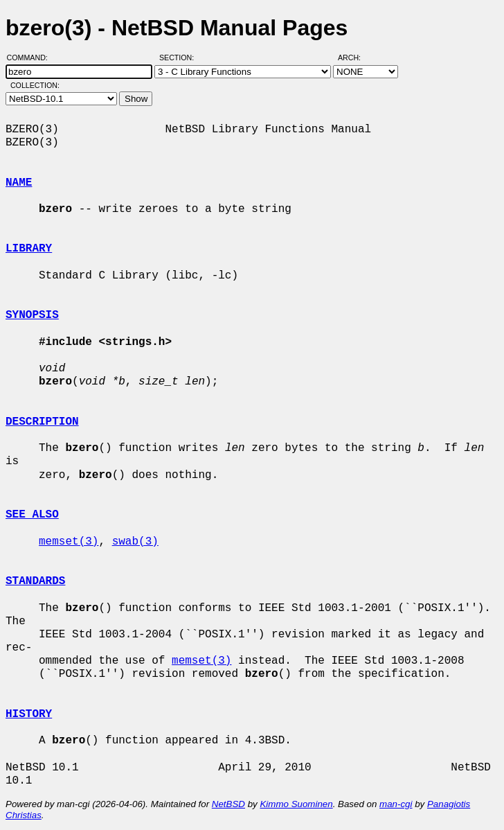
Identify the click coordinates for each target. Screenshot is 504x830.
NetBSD (228, 804)
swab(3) (135, 542)
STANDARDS (35, 581)
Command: (31, 58)
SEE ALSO (32, 515)
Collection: (35, 85)
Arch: (355, 58)
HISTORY (29, 714)
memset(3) (69, 542)
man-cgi (396, 804)
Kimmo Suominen (296, 804)
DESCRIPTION (42, 422)
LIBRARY (29, 249)
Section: (180, 58)
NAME (19, 183)
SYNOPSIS (32, 315)
